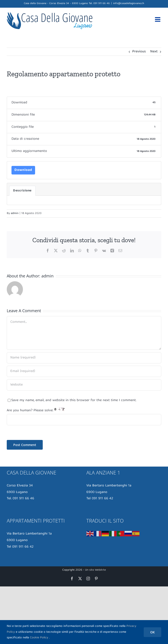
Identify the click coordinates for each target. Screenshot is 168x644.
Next (154, 52)
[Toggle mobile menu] (158, 19)
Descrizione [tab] (22, 191)
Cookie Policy (39, 638)
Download (23, 170)
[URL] (84, 385)
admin (15, 213)
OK (152, 632)
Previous (139, 52)
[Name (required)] (84, 358)
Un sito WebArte (95, 570)
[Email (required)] (84, 371)
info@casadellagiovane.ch (129, 3)
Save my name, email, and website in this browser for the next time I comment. (74, 400)
